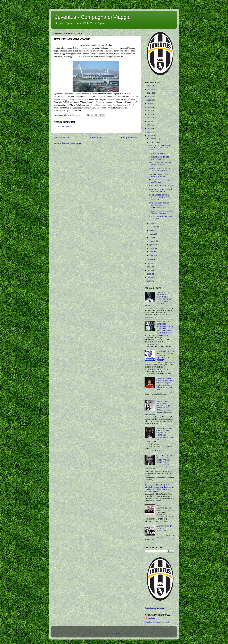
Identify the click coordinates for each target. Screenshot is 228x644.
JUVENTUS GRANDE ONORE (161, 186)
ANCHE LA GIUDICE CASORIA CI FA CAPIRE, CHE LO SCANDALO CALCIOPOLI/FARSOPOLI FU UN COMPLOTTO (159, 435)
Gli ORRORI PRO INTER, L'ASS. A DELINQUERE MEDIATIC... (160, 197)
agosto (152, 230)
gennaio (153, 255)
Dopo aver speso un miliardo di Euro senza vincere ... (161, 190)
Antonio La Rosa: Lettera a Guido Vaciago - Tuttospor (162, 212)
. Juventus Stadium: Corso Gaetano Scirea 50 (159, 175)
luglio (152, 234)
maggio (153, 241)
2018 (149, 114)
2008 (149, 270)
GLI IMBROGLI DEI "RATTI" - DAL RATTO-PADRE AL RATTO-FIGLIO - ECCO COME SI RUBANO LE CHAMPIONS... (159, 462)
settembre (153, 227)
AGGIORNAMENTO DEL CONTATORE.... (159, 158)
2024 (149, 93)
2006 (149, 277)
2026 (149, 86)
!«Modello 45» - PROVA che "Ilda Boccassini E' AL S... (160, 169)
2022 (149, 100)
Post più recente (62, 138)
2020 (149, 107)
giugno (152, 237)
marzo (152, 248)
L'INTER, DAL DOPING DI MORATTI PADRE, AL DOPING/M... (160, 148)
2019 (149, 111)
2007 (149, 274)
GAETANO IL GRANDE (158, 153)
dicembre (153, 139)
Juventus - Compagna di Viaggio (93, 17)
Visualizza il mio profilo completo (157, 622)
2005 (149, 281)
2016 (149, 121)
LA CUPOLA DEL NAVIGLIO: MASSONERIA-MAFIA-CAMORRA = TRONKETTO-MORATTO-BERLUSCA (159, 299)
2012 (149, 136)
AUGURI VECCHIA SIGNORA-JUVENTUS (164, 528)
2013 (149, 132)
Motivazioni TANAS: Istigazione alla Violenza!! (161, 181)
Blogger (118, 633)
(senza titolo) (161, 505)
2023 (149, 96)
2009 (149, 267)
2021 (149, 104)
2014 (149, 129)
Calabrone (152, 618)
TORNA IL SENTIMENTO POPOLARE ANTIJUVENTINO (159, 205)
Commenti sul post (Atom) (71, 143)
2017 (149, 118)
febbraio (153, 252)
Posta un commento (65, 126)
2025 (149, 89)
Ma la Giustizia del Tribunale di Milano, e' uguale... (161, 164)
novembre (154, 142)
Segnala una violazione (155, 608)
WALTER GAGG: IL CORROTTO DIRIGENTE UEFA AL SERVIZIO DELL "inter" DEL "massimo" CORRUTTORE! (165, 327)
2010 (149, 263)
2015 (149, 125)
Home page (96, 138)
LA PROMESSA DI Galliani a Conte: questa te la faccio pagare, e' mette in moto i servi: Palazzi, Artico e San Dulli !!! (165, 384)
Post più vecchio (129, 138)
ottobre (152, 223)
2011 (149, 260)
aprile (152, 245)
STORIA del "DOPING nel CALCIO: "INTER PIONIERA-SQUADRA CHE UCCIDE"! (165, 356)
